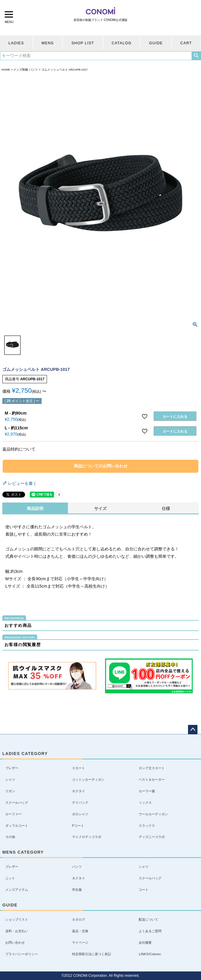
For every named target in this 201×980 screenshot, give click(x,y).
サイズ (100, 508)
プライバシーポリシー (22, 954)
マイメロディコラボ (87, 837)
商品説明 (35, 508)
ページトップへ (193, 730)
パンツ (77, 867)
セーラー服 (147, 791)
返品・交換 (80, 931)
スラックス (147, 826)
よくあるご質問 (150, 931)
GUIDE (156, 43)
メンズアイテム (17, 890)
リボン (10, 791)
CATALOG (121, 43)
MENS (48, 43)
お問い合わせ (15, 943)
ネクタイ (79, 791)
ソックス (145, 803)
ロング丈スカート (152, 768)
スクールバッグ (17, 803)
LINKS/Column (150, 954)
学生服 (77, 890)
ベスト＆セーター (152, 780)
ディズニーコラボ (152, 837)
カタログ (79, 919)
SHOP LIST (83, 43)
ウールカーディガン (153, 814)
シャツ (10, 780)
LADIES (16, 43)
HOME (6, 70)
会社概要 (145, 943)
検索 (196, 56)
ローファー (13, 814)
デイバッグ (80, 803)
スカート (79, 768)
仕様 (166, 508)
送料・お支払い (17, 931)
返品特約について (19, 449)
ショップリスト (17, 919)
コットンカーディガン (88, 780)
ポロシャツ (80, 814)
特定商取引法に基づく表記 (91, 954)
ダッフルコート (17, 826)
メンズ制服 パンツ (26, 70)
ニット (10, 878)
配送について (148, 919)
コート (144, 890)
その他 (10, 837)
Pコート (78, 826)
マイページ (80, 943)
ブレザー (12, 768)
